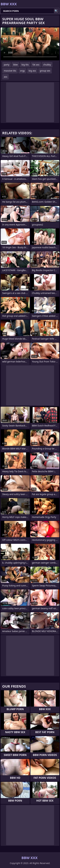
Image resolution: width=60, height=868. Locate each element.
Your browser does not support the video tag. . (30, 44)
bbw (15, 65)
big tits (25, 65)
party (7, 65)
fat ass (36, 65)
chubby (47, 65)
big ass (32, 71)
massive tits (10, 71)
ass (6, 77)
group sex (45, 71)
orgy (22, 71)
